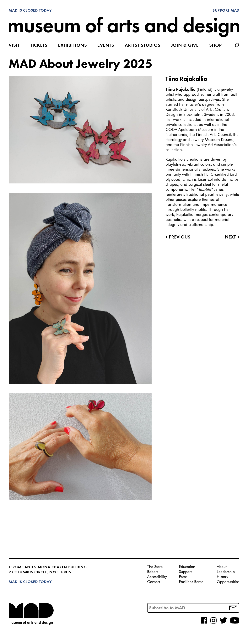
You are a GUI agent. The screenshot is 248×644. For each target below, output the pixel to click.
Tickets (39, 46)
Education (187, 567)
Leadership (226, 572)
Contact (154, 582)
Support (185, 572)
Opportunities (228, 582)
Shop (216, 46)
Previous (178, 237)
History (222, 577)
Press (183, 577)
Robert (152, 572)
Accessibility (157, 577)
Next (232, 237)
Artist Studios (143, 46)
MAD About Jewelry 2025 (81, 64)
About (222, 567)
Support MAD (226, 11)
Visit (14, 46)
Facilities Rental (192, 582)
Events (106, 46)
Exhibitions (72, 46)
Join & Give (185, 46)
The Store (155, 567)
